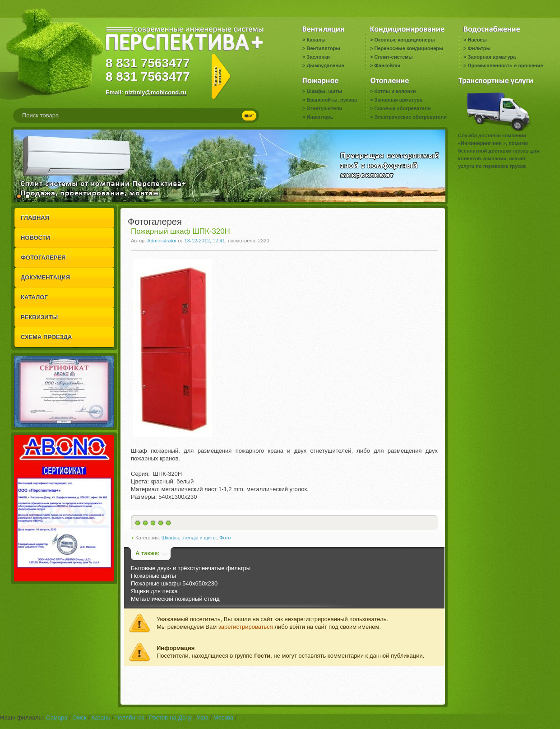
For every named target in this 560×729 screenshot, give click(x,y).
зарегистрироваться (246, 627)
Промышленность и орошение (505, 65)
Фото (225, 538)
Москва (223, 717)
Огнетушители (324, 108)
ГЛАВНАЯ (35, 218)
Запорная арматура (492, 57)
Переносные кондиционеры (409, 48)
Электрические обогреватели (410, 117)
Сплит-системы (393, 57)
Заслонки (318, 57)
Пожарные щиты (153, 576)
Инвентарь (320, 117)
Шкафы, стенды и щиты (189, 538)
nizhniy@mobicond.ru (156, 92)
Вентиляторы (323, 48)
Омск (79, 717)
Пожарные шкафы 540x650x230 (174, 583)
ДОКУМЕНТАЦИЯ (45, 277)
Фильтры (479, 48)
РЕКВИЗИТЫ (39, 317)
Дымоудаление (325, 65)
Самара (57, 717)
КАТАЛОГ (34, 297)
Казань (101, 717)
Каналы (316, 40)
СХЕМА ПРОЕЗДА (46, 337)
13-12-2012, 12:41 (205, 241)
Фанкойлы (387, 65)
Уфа (203, 717)
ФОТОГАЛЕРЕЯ (43, 258)
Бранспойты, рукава (332, 100)
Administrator (162, 241)
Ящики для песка (154, 591)
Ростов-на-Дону (170, 717)
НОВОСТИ (35, 238)
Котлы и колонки (395, 91)
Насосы (477, 40)
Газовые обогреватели (402, 108)
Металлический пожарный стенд (175, 599)
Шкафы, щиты (324, 91)
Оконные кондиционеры (404, 40)
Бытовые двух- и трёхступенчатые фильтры (191, 568)
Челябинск (130, 717)
